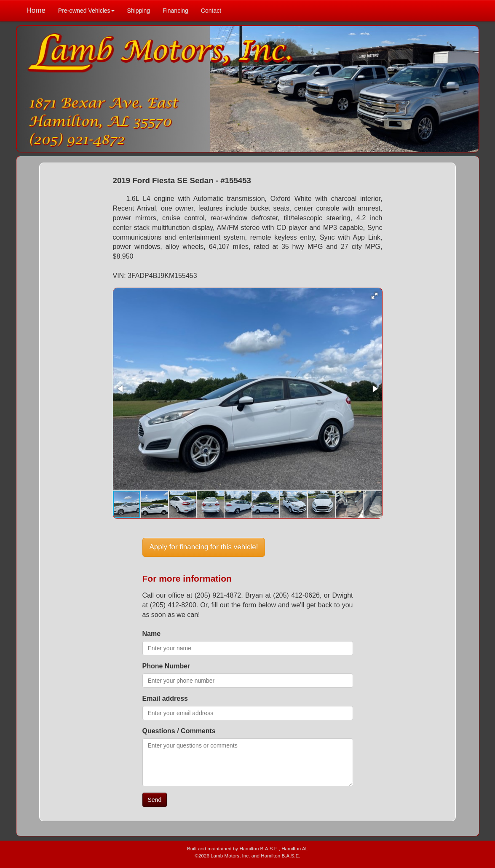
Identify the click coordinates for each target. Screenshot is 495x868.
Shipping (139, 11)
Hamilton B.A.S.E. (259, 848)
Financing (175, 11)
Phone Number (166, 666)
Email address (165, 698)
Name (152, 634)
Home (36, 10)
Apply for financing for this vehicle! (204, 547)
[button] (375, 296)
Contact (211, 11)
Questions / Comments (179, 731)
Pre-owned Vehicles (86, 11)
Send (155, 800)
